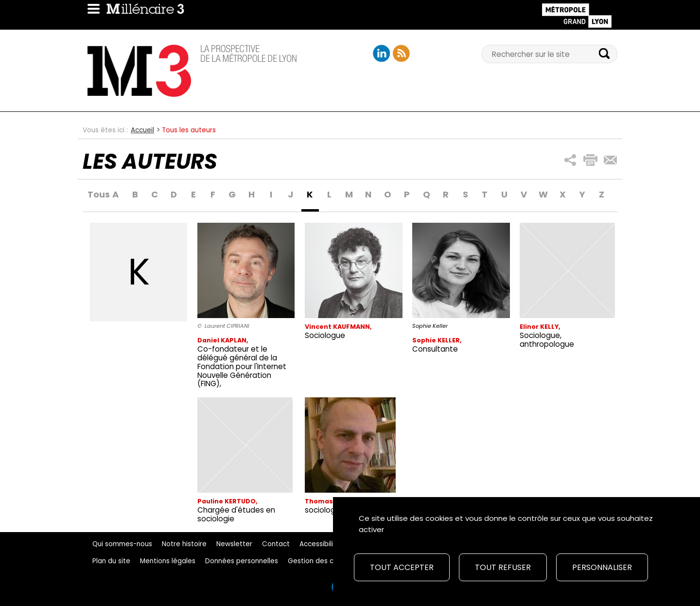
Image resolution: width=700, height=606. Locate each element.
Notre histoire (184, 544)
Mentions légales (168, 561)
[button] (570, 160)
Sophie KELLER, (437, 340)
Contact (276, 544)
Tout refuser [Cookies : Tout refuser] (503, 567)
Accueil (142, 130)
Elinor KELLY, (540, 327)
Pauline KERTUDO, (227, 501)
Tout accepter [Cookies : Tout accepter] (402, 567)
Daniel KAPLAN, (223, 340)
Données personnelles (242, 561)
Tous (96, 195)
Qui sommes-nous (122, 544)
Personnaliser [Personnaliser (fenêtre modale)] (602, 567)
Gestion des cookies (321, 561)
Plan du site (111, 561)
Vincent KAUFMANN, (338, 327)
